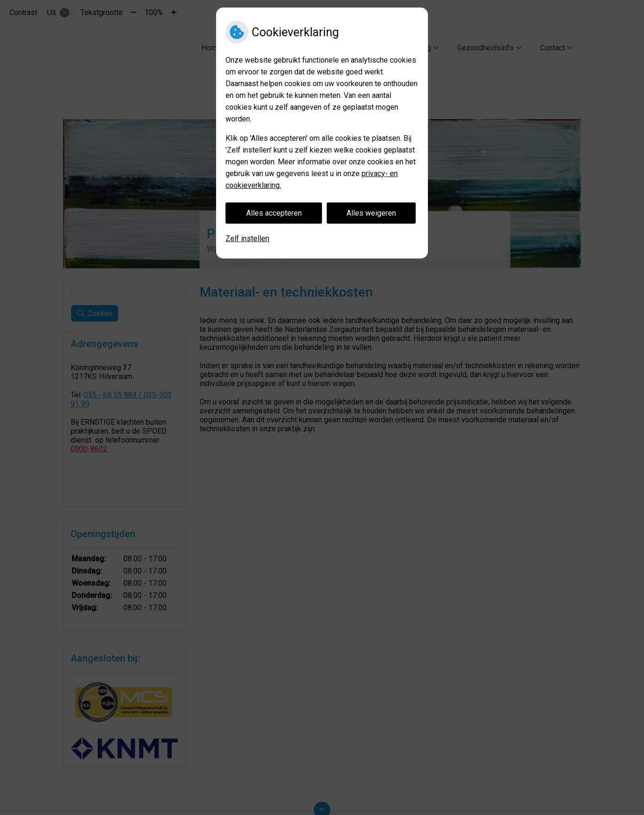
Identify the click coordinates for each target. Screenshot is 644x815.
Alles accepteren (274, 213)
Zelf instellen (247, 238)
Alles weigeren (371, 213)
